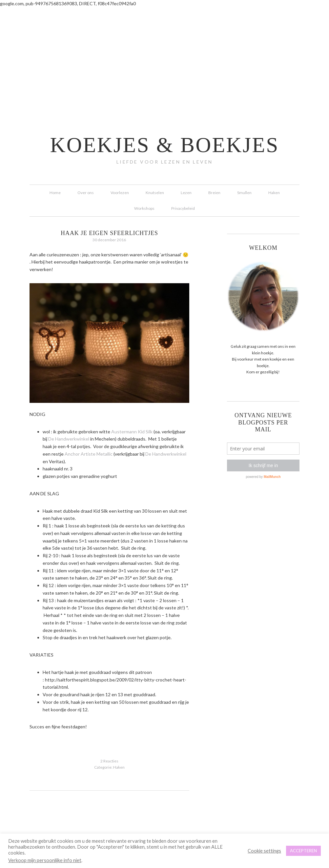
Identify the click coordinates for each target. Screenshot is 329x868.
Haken (119, 767)
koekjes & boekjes (164, 145)
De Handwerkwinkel (69, 439)
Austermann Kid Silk (132, 432)
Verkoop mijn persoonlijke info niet (45, 860)
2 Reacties (109, 761)
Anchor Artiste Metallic (89, 454)
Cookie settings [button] (264, 851)
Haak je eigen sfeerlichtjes (109, 233)
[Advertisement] (164, 57)
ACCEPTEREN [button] (303, 851)
